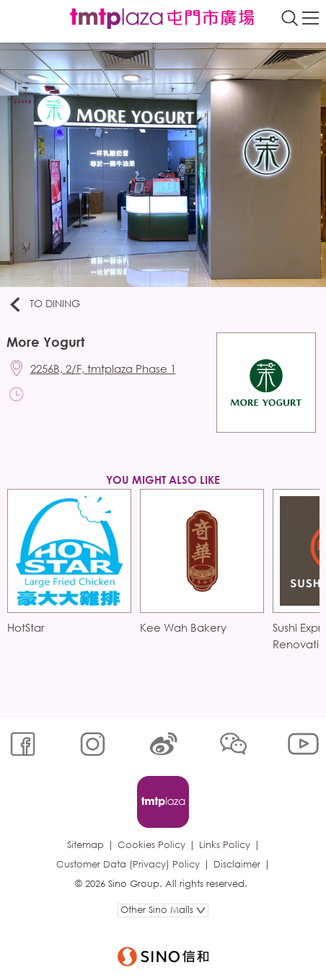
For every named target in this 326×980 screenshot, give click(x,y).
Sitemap (85, 845)
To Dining (44, 304)
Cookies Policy (151, 845)
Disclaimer (237, 864)
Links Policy (225, 845)
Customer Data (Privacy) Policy (128, 864)
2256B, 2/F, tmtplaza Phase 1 (103, 368)
